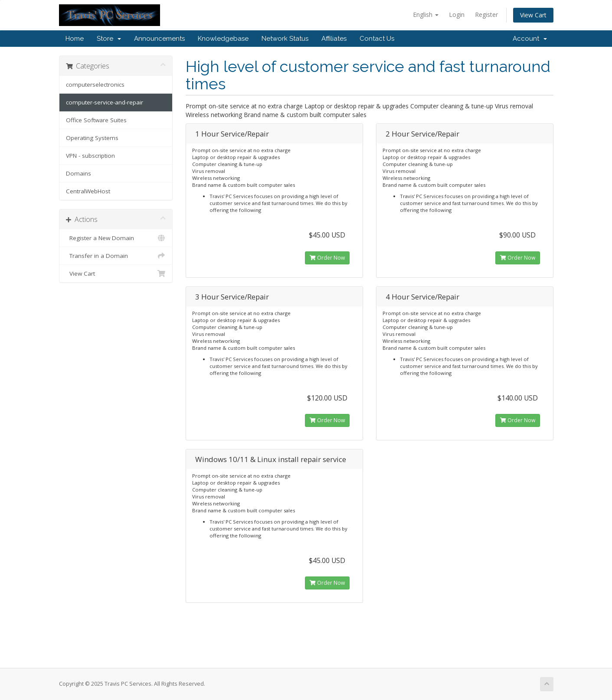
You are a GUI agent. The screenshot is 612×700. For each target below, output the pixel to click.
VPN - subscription (90, 156)
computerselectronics (95, 85)
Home (75, 39)
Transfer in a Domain (116, 256)
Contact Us (377, 39)
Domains (79, 173)
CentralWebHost (88, 191)
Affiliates (334, 39)
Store (109, 39)
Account (530, 39)
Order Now (327, 258)
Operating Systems (92, 138)
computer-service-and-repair (105, 102)
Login (457, 15)
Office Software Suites (96, 120)
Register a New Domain (116, 238)
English (426, 15)
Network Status (285, 39)
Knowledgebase (223, 39)
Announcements (159, 39)
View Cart (533, 15)
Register (486, 15)
